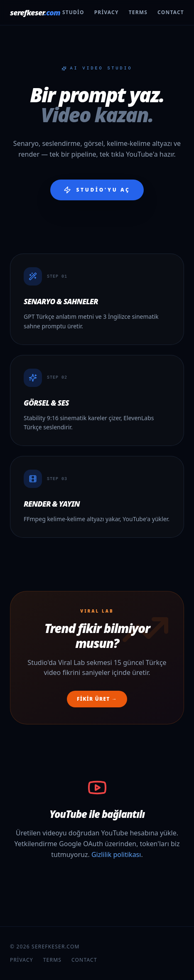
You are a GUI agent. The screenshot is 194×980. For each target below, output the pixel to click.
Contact (171, 12)
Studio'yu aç (97, 190)
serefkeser (35, 12)
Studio (73, 12)
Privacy (107, 12)
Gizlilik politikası (116, 854)
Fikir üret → (97, 699)
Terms (138, 12)
